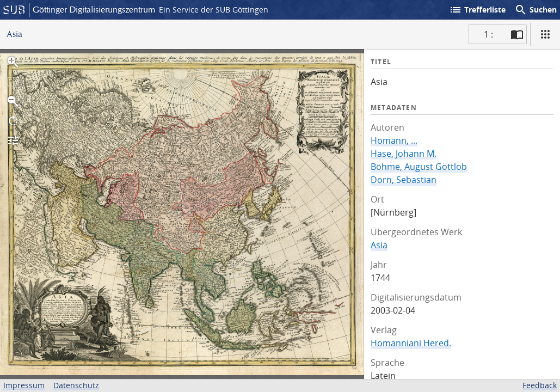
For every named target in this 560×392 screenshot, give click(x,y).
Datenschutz (76, 385)
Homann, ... (394, 140)
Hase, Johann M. (404, 154)
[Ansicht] (545, 34)
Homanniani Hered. (411, 343)
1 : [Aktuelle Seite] (488, 34)
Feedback (540, 385)
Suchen (536, 10)
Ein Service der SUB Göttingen (214, 10)
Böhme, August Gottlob (419, 167)
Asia (379, 245)
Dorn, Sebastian (404, 180)
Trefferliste (477, 10)
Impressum (24, 385)
